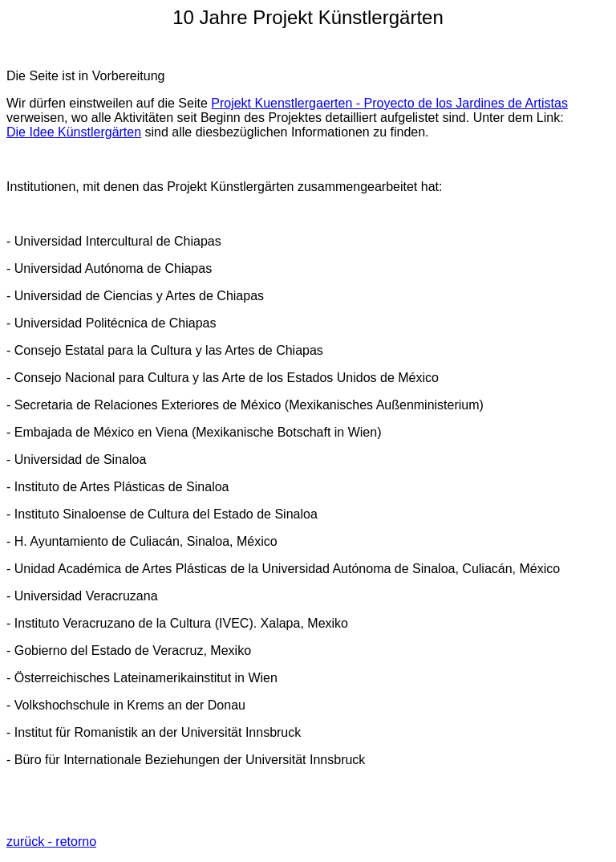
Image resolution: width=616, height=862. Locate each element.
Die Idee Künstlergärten (74, 132)
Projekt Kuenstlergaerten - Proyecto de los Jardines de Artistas (389, 103)
